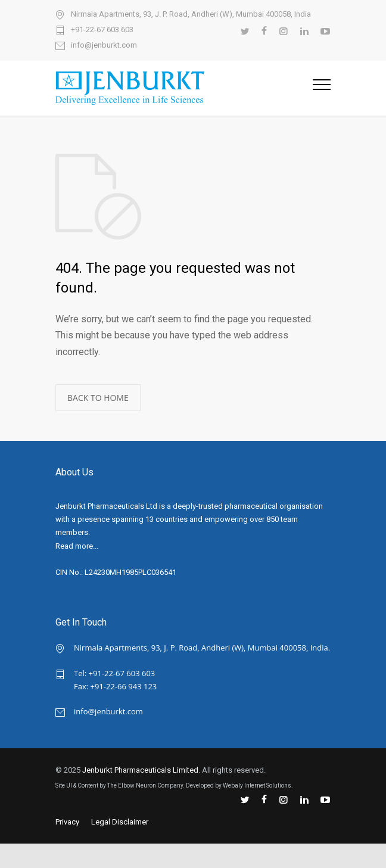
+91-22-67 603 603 (102, 30)
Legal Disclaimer (120, 822)
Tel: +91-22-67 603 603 (114, 673)
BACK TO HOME (98, 398)
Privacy (67, 822)
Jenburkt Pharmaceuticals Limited (140, 770)
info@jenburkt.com (104, 45)
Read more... (77, 546)
